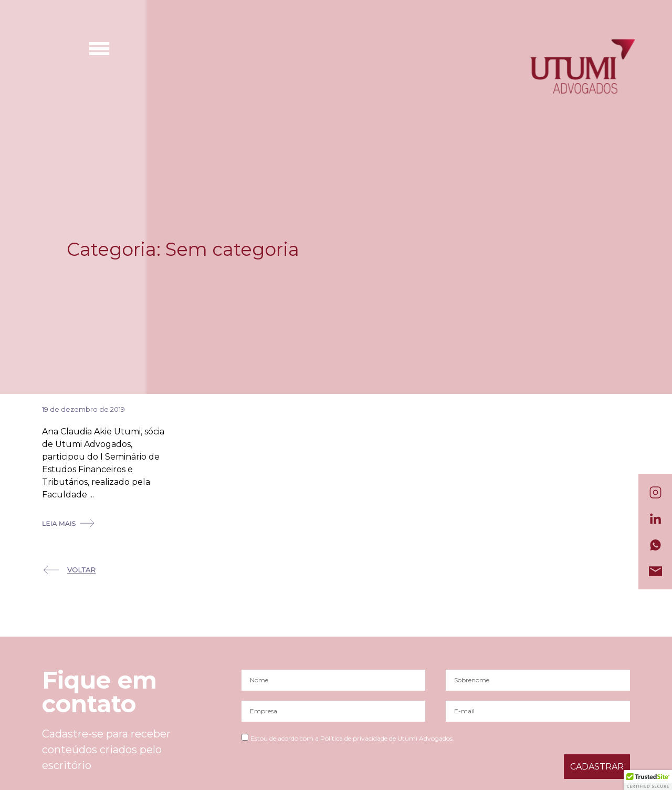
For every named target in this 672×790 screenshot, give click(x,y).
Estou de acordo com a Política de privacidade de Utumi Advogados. (352, 738)
